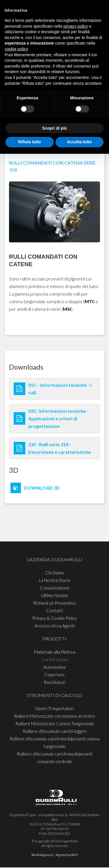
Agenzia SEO (67, 855)
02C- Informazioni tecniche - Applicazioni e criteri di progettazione (58, 418)
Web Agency (42, 855)
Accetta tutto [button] (79, 142)
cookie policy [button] (16, 49)
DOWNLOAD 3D (42, 488)
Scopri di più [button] (54, 128)
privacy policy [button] (76, 26)
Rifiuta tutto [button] (30, 142)
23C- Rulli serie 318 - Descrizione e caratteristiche (59, 448)
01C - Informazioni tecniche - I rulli (60, 389)
